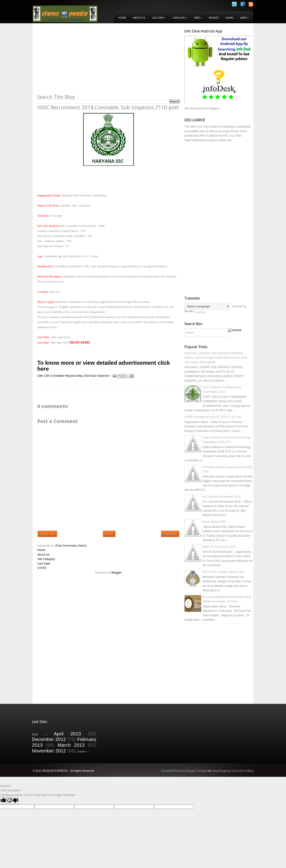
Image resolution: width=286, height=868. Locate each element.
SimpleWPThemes (172, 771)
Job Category (46, 559)
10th (40, 376)
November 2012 (49, 751)
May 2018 (84, 376)
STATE (42, 568)
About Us (139, 18)
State (198, 18)
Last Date (159, 18)
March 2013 (71, 745)
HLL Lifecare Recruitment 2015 (222, 497)
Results (214, 18)
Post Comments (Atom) (71, 546)
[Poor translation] (13, 801)
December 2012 (49, 739)
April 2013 (67, 734)
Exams (229, 18)
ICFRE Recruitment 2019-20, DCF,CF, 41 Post (213, 417)
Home (122, 18)
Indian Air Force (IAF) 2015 (219, 547)
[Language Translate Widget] (207, 306)
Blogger (116, 572)
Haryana (70, 376)
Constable (57, 376)
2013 (35, 734)
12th (47, 376)
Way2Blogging (221, 771)
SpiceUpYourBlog (243, 771)
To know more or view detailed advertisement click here (104, 366)
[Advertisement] (76, 61)
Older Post (170, 534)
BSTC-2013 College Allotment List (223, 572)
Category (180, 18)
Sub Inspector (100, 376)
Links (245, 18)
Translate (195, 312)
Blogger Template (197, 771)
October (82, 752)
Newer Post (47, 534)
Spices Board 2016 (214, 522)
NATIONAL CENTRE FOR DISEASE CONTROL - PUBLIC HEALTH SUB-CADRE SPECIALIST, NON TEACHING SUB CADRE (216, 358)
